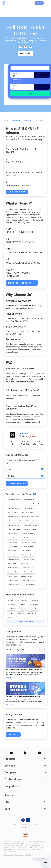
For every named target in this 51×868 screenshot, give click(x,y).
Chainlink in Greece (13, 525)
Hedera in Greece (13, 517)
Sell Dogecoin (34, 605)
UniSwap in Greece (13, 508)
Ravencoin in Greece (28, 555)
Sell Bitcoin (35, 600)
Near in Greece (25, 563)
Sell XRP (10, 617)
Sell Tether (21, 613)
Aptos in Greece (12, 534)
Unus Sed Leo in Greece (35, 504)
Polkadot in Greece (29, 559)
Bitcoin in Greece (13, 580)
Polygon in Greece (13, 559)
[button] (48, 3)
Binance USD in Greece (30, 525)
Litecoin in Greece (28, 568)
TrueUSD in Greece (29, 508)
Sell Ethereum (12, 609)
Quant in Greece (12, 512)
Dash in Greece (12, 576)
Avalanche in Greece (14, 529)
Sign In (39, 3)
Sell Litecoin (24, 609)
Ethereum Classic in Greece (31, 517)
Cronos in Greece (29, 500)
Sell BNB (10, 600)
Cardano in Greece (27, 576)
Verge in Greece (12, 546)
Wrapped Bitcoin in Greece (16, 504)
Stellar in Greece (12, 542)
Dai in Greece (12, 521)
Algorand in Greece (27, 534)
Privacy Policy (19, 855)
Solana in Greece (13, 555)
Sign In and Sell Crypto (17, 192)
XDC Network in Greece (29, 542)
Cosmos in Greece (25, 521)
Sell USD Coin (32, 613)
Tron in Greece (12, 551)
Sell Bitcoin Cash (22, 600)
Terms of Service (9, 855)
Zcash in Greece (12, 538)
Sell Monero (36, 609)
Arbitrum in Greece (30, 529)
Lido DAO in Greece (27, 512)
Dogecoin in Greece (30, 572)
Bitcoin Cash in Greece (14, 585)
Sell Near (10, 613)
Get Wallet (25, 53)
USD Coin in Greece (27, 546)
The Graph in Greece (14, 500)
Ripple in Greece (26, 538)
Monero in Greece (13, 568)
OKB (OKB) (24, 433)
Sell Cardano (12, 605)
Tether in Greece (26, 551)
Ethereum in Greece (13, 572)
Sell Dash (23, 605)
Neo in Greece (12, 563)
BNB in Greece (30, 585)
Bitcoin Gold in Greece (29, 580)
